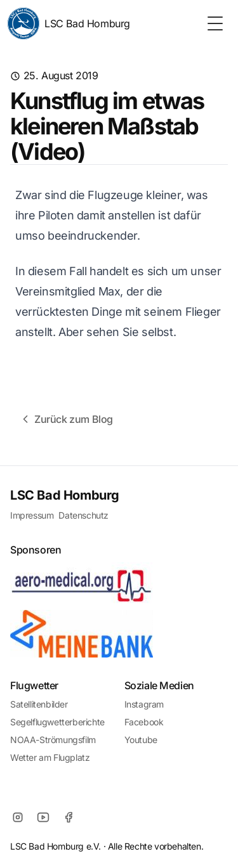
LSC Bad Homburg (69, 23)
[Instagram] (18, 817)
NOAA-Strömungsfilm (53, 740)
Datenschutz (83, 515)
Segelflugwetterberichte (57, 722)
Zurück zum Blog (66, 419)
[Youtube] (43, 817)
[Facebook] (69, 817)
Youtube (141, 740)
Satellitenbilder (39, 704)
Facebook (144, 722)
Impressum (32, 515)
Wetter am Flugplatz (50, 757)
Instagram (144, 704)
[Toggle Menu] (215, 23)
